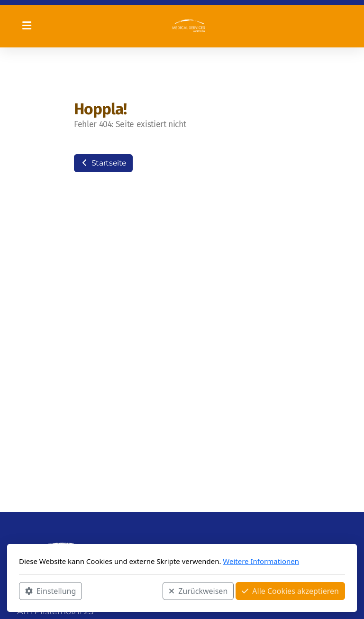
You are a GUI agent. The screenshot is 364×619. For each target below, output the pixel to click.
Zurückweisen (198, 591)
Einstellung (50, 591)
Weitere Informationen (261, 561)
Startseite (103, 163)
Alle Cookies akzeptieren (290, 591)
